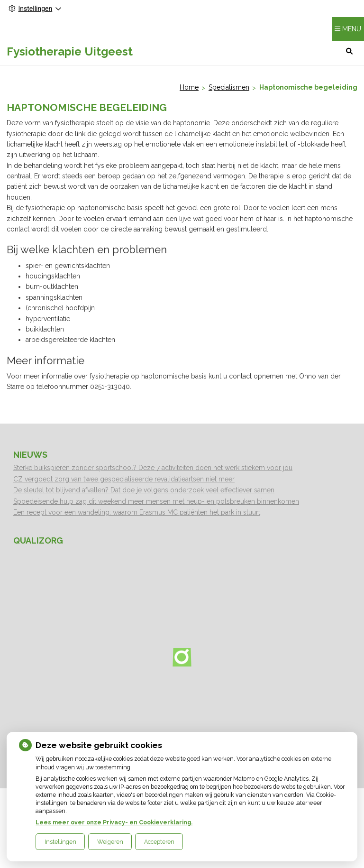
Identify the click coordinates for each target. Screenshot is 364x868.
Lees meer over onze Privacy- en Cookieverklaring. (114, 822)
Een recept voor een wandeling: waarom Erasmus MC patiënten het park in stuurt (137, 512)
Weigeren (110, 842)
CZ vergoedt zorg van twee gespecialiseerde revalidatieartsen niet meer (124, 479)
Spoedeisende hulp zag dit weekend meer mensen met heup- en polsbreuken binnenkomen (156, 501)
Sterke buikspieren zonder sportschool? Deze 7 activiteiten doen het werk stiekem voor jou (153, 468)
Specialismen (229, 87)
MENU (352, 29)
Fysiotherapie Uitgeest (70, 51)
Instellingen (60, 842)
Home (189, 87)
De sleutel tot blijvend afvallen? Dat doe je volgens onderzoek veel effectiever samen (144, 490)
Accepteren (159, 842)
